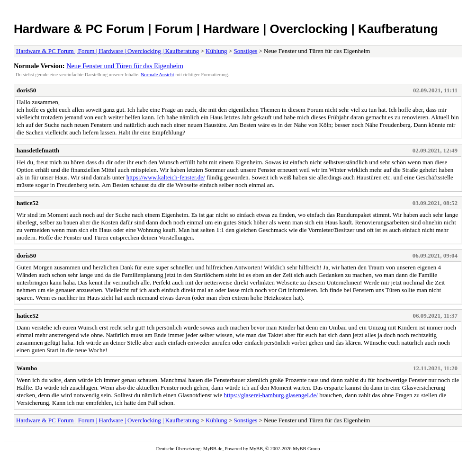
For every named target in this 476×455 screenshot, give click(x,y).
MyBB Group (306, 449)
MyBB (256, 449)
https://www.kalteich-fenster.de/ (166, 177)
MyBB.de (213, 449)
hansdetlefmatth (38, 150)
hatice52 (27, 203)
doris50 (26, 90)
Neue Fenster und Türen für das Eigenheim (125, 66)
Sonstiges (245, 51)
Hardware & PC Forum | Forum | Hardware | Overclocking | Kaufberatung (226, 29)
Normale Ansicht (157, 75)
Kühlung (216, 51)
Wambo (27, 368)
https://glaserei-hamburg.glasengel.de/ (271, 395)
